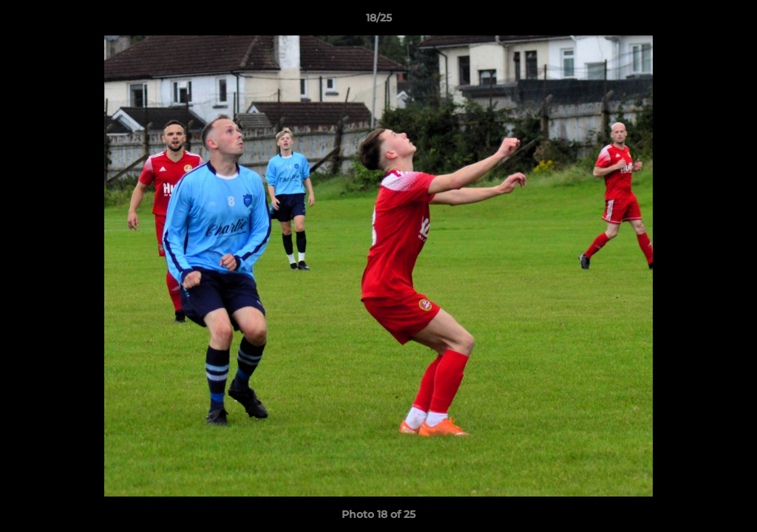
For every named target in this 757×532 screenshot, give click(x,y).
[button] (730, 21)
